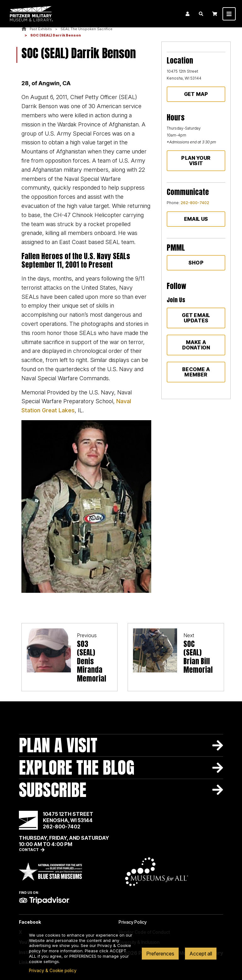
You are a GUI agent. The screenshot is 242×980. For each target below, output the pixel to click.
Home (24, 29)
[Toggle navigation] (229, 14)
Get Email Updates (196, 318)
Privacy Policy (133, 922)
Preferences (160, 954)
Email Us (196, 219)
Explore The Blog (77, 768)
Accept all (201, 954)
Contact (29, 850)
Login (187, 14)
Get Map (196, 94)
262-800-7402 (195, 203)
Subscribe (53, 790)
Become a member (196, 372)
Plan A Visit (58, 745)
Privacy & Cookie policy (53, 971)
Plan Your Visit (196, 161)
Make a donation (196, 345)
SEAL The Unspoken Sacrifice (86, 29)
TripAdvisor (44, 900)
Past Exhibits (41, 29)
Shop (196, 263)
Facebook (30, 922)
